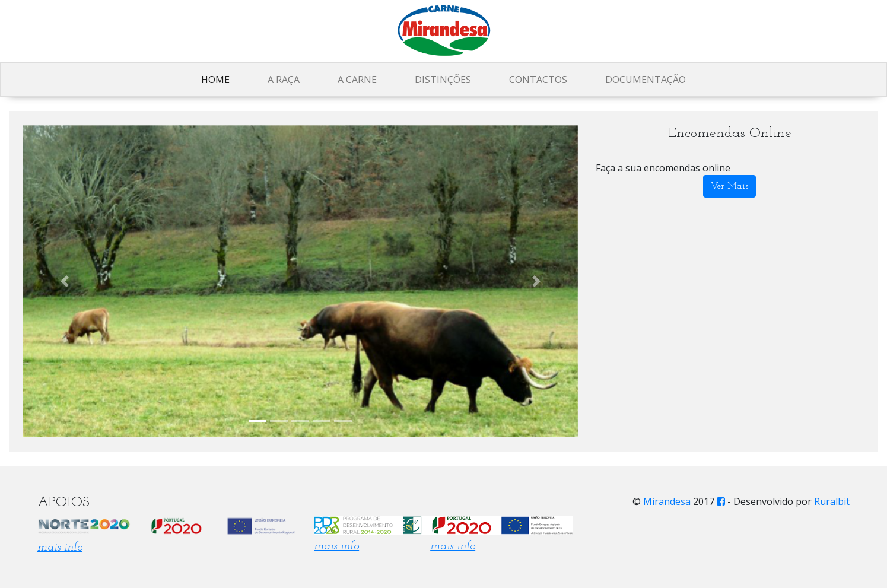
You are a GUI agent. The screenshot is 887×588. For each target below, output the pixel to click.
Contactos (538, 80)
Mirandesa (667, 501)
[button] (65, 281)
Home (215, 80)
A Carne (357, 80)
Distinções (443, 80)
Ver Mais (729, 186)
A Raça (284, 80)
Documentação (646, 80)
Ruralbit (832, 501)
